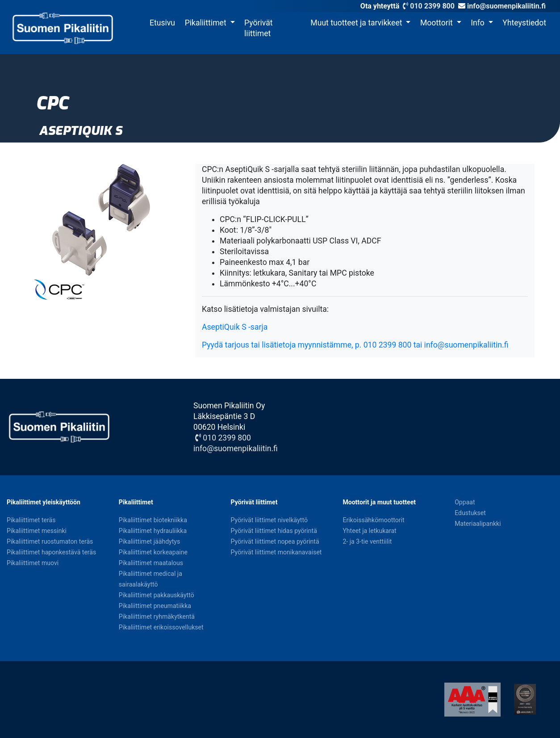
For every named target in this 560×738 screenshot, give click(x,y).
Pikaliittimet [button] (207, 23)
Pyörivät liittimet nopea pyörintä (275, 541)
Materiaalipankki (478, 524)
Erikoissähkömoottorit (373, 520)
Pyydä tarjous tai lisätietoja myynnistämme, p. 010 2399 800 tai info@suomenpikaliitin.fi (355, 345)
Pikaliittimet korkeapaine (153, 552)
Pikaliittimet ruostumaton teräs (50, 541)
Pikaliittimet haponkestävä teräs (51, 552)
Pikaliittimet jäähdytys (149, 541)
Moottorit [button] (437, 23)
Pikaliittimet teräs (31, 520)
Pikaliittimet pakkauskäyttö (157, 595)
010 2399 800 (428, 6)
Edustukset (470, 513)
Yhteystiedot (524, 23)
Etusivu (162, 23)
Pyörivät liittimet (258, 28)
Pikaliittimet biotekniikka (153, 520)
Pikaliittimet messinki (37, 531)
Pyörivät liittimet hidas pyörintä (274, 531)
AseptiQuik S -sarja (235, 327)
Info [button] (479, 23)
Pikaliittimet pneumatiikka (155, 606)
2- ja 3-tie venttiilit (367, 541)
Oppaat (465, 502)
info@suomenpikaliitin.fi (506, 6)
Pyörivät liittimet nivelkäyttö (269, 520)
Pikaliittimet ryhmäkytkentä (157, 616)
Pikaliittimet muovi (33, 563)
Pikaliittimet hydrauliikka (153, 531)
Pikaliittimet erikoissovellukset (161, 627)
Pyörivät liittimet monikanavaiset (276, 552)
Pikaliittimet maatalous (151, 563)
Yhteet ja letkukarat (369, 531)
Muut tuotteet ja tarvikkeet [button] (357, 23)
